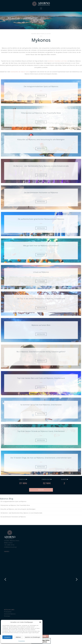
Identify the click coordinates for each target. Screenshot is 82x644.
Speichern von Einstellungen (33, 637)
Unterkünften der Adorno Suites (20, 72)
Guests (64, 479)
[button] (40, 622)
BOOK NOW (41, 490)
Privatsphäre (22, 641)
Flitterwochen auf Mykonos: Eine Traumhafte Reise (15, 505)
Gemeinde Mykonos (10, 614)
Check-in (22, 479)
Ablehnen (18, 637)
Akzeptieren (7, 637)
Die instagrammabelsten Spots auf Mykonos (13, 501)
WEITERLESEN (41, 96)
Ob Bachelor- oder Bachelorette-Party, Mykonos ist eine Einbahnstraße (21, 513)
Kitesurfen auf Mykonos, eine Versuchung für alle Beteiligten (18, 509)
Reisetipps (7, 616)
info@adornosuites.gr (10, 547)
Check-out (46, 479)
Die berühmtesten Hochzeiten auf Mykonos (13, 517)
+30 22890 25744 (9, 545)
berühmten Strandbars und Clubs (57, 61)
